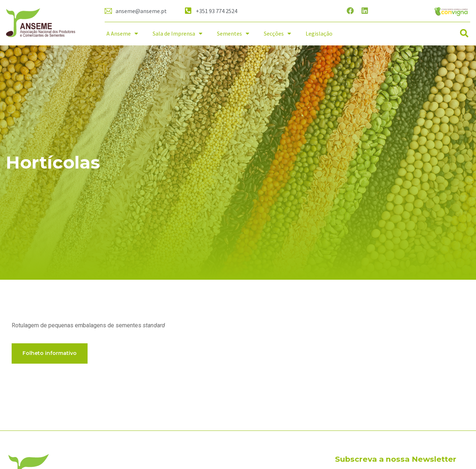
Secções (277, 33)
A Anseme (122, 33)
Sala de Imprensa (178, 33)
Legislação (319, 33)
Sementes (233, 33)
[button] (464, 34)
